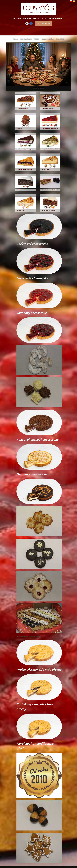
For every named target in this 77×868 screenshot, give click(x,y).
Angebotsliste (26, 39)
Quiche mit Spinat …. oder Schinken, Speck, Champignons (50, 149)
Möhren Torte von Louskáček (48, 210)
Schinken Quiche (21, 210)
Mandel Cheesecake (46, 169)
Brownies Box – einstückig (48, 108)
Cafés (37, 39)
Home (15, 39)
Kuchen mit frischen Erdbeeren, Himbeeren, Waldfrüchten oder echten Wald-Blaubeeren (50, 129)
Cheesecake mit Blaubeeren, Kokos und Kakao (26, 149)
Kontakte (60, 39)
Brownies (19, 129)
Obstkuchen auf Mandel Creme (25, 169)
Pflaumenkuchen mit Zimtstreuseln (50, 190)
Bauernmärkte (48, 39)
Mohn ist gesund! (21, 190)
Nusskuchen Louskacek (23, 108)
